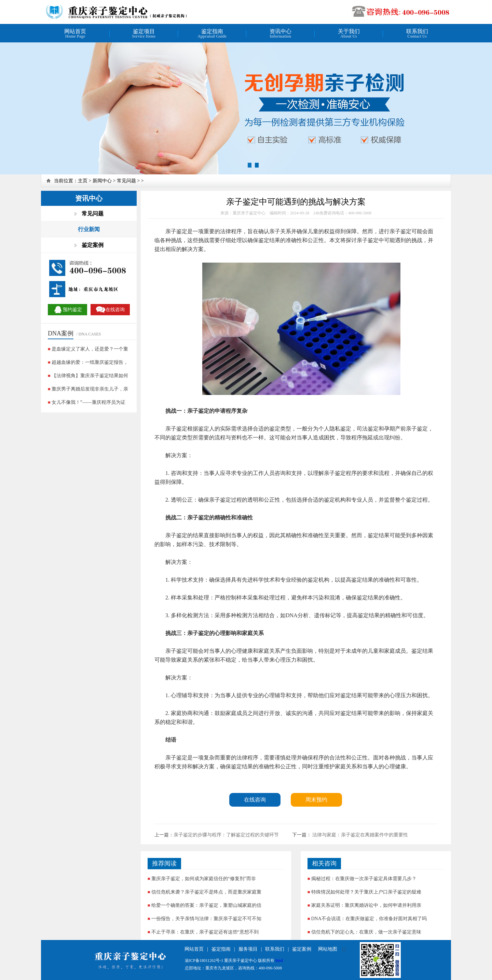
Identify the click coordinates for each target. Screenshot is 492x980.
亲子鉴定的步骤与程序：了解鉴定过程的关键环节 (226, 835)
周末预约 (316, 800)
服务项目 (248, 949)
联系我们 (275, 949)
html (279, 961)
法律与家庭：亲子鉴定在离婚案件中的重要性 (360, 835)
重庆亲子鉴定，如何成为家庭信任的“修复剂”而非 (204, 879)
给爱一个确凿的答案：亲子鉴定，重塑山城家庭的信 (206, 905)
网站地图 (328, 949)
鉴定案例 (302, 949)
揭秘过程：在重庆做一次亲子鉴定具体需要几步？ (364, 879)
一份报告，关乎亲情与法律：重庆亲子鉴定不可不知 (206, 919)
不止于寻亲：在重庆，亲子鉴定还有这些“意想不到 (205, 932)
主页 (83, 181)
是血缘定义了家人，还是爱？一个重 (90, 349)
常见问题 (126, 181)
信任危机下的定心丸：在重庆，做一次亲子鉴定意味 (366, 932)
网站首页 (194, 949)
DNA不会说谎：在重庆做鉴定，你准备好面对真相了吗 (369, 919)
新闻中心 (102, 181)
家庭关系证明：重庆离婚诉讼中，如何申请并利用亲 (366, 905)
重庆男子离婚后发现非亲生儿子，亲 (90, 389)
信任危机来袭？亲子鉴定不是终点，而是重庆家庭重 (206, 892)
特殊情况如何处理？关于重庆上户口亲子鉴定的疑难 (366, 892)
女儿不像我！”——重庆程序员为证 (88, 402)
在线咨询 (255, 800)
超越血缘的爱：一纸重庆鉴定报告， (90, 362)
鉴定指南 (221, 949)
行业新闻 (89, 229)
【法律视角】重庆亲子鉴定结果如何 (90, 376)
